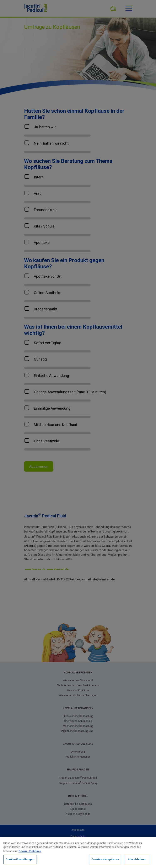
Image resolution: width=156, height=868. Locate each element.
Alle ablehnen (137, 859)
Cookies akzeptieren (105, 859)
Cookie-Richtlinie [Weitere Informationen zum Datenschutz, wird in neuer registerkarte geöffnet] (30, 851)
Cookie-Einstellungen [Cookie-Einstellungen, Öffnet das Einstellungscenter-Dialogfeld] (20, 859)
